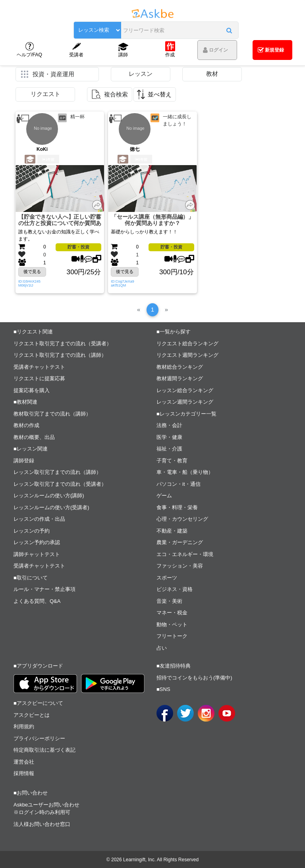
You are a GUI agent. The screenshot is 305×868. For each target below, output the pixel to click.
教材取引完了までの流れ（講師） (52, 414)
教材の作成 (26, 425)
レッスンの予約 (32, 531)
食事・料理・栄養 (177, 507)
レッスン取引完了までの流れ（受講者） (60, 484)
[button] (233, 31)
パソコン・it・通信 (179, 484)
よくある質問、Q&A (37, 601)
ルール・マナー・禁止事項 (44, 589)
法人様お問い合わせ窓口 (42, 824)
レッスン (141, 74)
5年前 (141, 160)
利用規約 (24, 727)
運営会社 (24, 762)
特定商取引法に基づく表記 (44, 750)
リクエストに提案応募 (39, 378)
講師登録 (24, 461)
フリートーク (172, 636)
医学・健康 (169, 437)
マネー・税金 (172, 613)
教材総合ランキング (180, 367)
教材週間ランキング (180, 378)
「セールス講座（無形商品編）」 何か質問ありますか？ (153, 220)
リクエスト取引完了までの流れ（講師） (60, 355)
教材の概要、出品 (34, 437)
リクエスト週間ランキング (187, 355)
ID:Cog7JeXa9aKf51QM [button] (123, 284)
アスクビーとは (32, 715)
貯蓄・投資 (78, 247)
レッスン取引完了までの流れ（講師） (57, 472)
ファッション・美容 (180, 566)
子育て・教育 (172, 461)
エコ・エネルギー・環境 (185, 554)
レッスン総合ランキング (185, 390)
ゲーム (164, 496)
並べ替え (160, 94)
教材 (212, 74)
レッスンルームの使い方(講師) (49, 496)
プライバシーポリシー (39, 738)
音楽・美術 (169, 601)
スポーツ (167, 578)
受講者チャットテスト (39, 367)
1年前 (48, 160)
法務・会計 (169, 425)
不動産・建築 (172, 531)
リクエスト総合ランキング (187, 344)
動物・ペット (172, 625)
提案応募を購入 (32, 390)
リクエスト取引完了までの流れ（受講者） (63, 344)
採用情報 (24, 773)
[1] (153, 310)
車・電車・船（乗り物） (185, 472)
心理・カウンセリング (182, 519)
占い (162, 648)
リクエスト (45, 94)
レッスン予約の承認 (37, 542)
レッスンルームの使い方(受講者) (51, 507)
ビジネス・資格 (175, 589)
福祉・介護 (169, 449)
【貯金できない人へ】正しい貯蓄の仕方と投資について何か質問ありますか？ (60, 220)
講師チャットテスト (37, 554)
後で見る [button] (32, 271)
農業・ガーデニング (180, 542)
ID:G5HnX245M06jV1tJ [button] (29, 284)
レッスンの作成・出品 (39, 519)
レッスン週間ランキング (185, 402)
